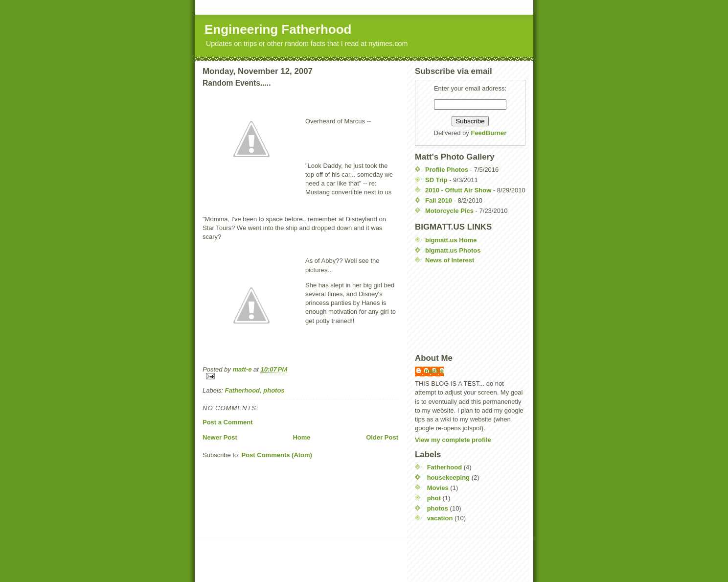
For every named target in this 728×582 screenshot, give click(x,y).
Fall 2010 (439, 200)
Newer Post (220, 437)
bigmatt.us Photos (453, 250)
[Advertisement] (459, 309)
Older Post (382, 437)
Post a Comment (228, 422)
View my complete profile (453, 440)
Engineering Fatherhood (278, 29)
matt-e (434, 371)
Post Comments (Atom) (277, 455)
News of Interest (450, 260)
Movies (438, 488)
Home (301, 437)
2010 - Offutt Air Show (458, 190)
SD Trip (436, 180)
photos (274, 390)
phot (434, 498)
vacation (440, 518)
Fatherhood (243, 390)
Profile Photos (447, 170)
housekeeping (448, 477)
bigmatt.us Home (451, 240)
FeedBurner (489, 133)
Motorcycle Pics (449, 211)
